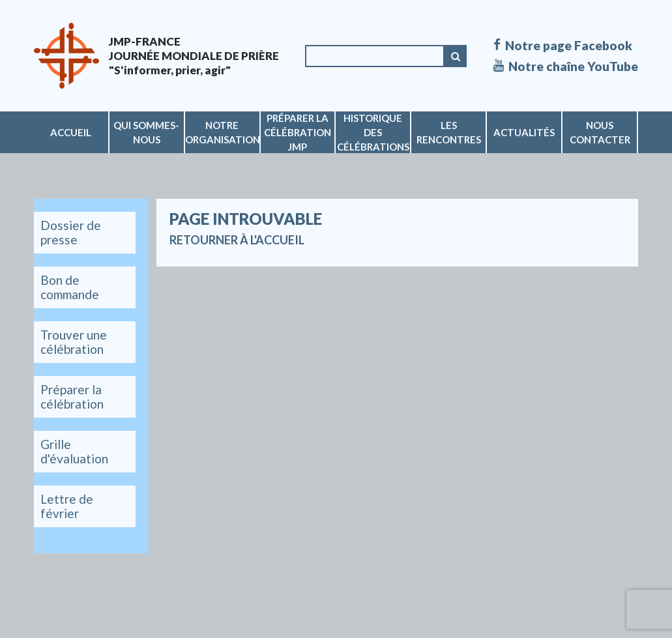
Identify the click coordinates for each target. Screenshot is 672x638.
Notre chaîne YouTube (566, 66)
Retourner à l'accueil (237, 240)
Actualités (524, 132)
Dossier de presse (71, 232)
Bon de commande (70, 287)
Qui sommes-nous (146, 132)
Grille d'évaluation (74, 451)
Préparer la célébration (72, 397)
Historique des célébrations (373, 132)
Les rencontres (449, 132)
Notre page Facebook (563, 46)
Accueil (71, 132)
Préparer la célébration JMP (298, 132)
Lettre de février (67, 506)
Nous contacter (600, 132)
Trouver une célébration (74, 342)
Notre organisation (222, 132)
